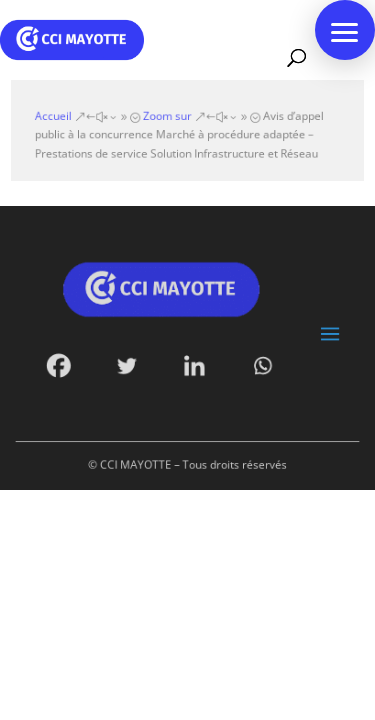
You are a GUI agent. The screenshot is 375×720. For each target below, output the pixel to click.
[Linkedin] (194, 363)
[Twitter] (129, 363)
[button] (345, 30)
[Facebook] (64, 363)
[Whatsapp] (258, 363)
